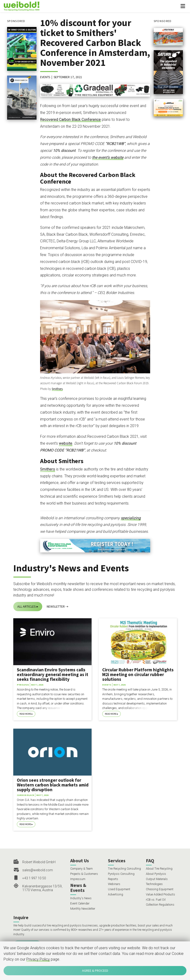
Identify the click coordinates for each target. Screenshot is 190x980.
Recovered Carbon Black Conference (70, 120)
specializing (131, 518)
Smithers (57, 389)
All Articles (27, 606)
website (66, 443)
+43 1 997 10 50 (34, 878)
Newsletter (56, 606)
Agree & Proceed (95, 971)
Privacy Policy (38, 959)
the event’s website (108, 157)
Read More (25, 714)
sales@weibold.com (38, 870)
